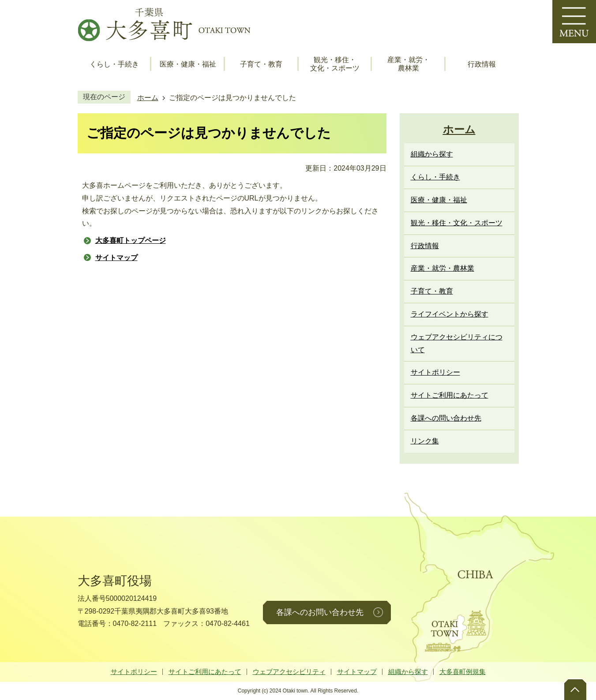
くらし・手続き (114, 64)
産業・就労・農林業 (409, 64)
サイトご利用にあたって (205, 672)
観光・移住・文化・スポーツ (335, 64)
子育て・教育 (261, 64)
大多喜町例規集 (463, 672)
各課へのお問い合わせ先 (320, 612)
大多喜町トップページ (131, 240)
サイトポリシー (134, 672)
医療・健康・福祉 (188, 64)
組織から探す (408, 672)
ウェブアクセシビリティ (289, 672)
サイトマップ (116, 258)
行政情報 (482, 64)
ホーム (148, 98)
